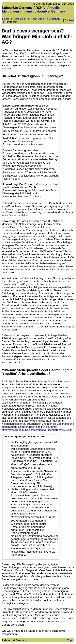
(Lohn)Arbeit (38, 19)
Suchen (69, 20)
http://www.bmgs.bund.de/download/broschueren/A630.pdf (37, 430)
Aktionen (55, 19)
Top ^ (71, 640)
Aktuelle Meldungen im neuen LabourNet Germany (34, 10)
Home (6, 19)
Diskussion (20, 19)
